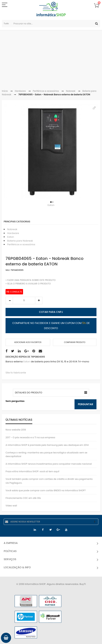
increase (39, 300)
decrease (9, 300)
